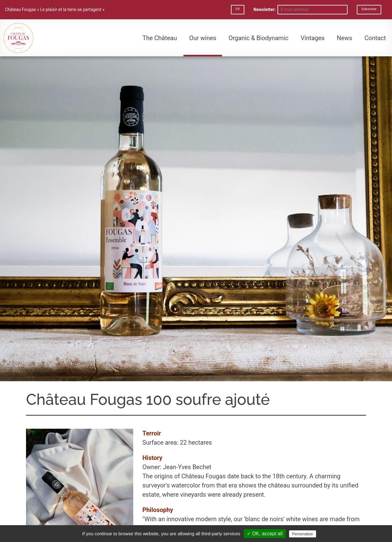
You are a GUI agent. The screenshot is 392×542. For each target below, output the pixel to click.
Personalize (303, 534)
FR (237, 9)
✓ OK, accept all (265, 534)
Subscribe (369, 9)
